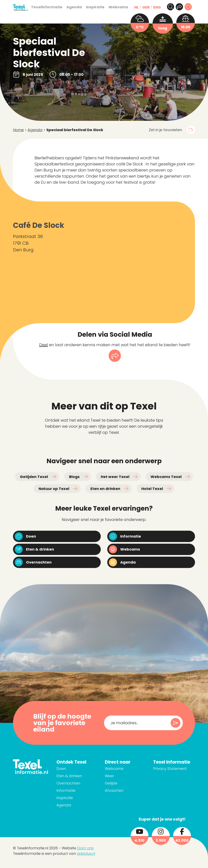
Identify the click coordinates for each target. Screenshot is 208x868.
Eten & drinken (86, 780)
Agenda (71, 7)
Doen (78, 772)
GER (143, 7)
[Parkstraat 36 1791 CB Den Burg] (136, 262)
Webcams (115, 7)
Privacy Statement (176, 778)
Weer (121, 780)
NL (134, 7)
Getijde (122, 787)
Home (18, 130)
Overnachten (85, 787)
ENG (154, 7)
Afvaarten (125, 794)
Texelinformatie (44, 7)
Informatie (83, 794)
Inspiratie (92, 7)
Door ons (85, 852)
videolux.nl (86, 857)
